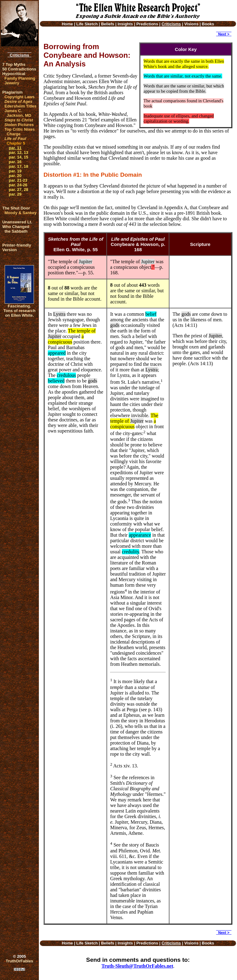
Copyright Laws (19, 97)
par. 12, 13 (18, 152)
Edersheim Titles (20, 106)
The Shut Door (16, 208)
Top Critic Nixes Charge (19, 132)
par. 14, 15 (18, 157)
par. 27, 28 (18, 190)
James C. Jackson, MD (18, 113)
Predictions (147, 24)
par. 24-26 (18, 185)
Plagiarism (12, 92)
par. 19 (15, 171)
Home (67, 24)
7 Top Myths (14, 64)
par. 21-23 (18, 180)
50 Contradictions (19, 69)
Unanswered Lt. (17, 222)
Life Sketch (87, 24)
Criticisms (19, 55)
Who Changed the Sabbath (16, 229)
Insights (125, 24)
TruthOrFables (20, 961)
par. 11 (15, 148)
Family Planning (20, 78)
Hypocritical (14, 74)
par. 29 (15, 194)
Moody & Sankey (20, 213)
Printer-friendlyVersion (17, 247)
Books (208, 24)
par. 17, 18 (18, 166)
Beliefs (108, 24)
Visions (191, 24)
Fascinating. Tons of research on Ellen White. (19, 311)
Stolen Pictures (19, 125)
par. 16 (15, 162)
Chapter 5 (16, 143)
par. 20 (15, 176)
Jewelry (12, 83)
